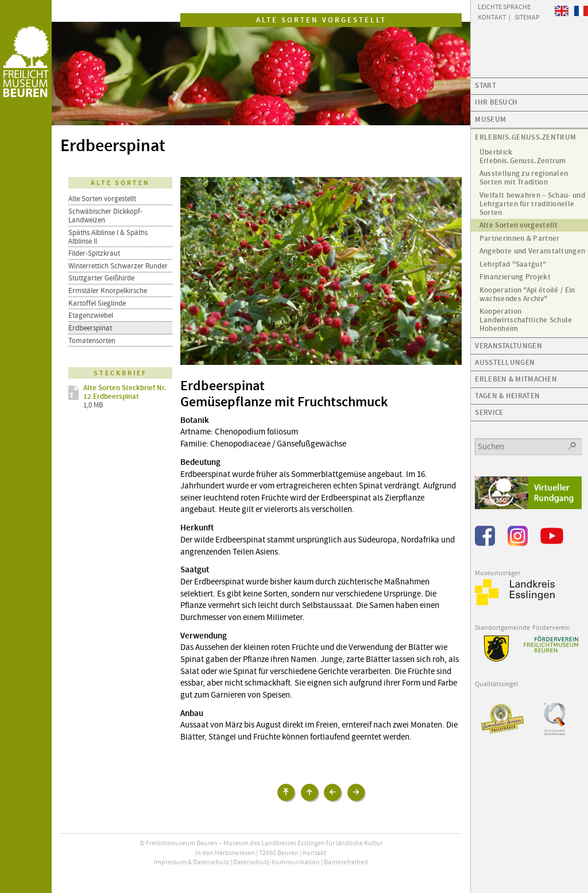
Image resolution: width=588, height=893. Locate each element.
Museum (490, 119)
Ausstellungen (505, 362)
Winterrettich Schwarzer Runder (118, 266)
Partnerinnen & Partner (520, 238)
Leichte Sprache (504, 6)
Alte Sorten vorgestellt (102, 199)
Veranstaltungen (508, 346)
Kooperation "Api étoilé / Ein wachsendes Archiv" (527, 294)
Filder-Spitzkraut (94, 253)
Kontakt (314, 853)
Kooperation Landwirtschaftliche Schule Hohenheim (526, 320)
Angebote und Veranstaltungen (532, 251)
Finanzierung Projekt (515, 277)
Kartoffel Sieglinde (97, 303)
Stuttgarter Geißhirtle (101, 278)
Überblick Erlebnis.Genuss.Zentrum (523, 156)
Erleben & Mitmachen (516, 379)
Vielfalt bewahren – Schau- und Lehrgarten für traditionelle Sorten (532, 204)
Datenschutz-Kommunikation (276, 862)
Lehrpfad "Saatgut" (513, 264)
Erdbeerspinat (90, 328)
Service (489, 412)
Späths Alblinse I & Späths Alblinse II (108, 237)
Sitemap (527, 17)
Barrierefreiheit (346, 862)
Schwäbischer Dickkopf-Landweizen (105, 215)
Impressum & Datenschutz (192, 862)
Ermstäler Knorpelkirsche (108, 290)
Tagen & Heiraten (507, 396)
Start (486, 85)
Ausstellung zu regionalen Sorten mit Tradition (524, 178)
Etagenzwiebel (91, 315)
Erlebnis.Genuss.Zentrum (525, 137)
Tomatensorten (92, 340)
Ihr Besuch (496, 102)
